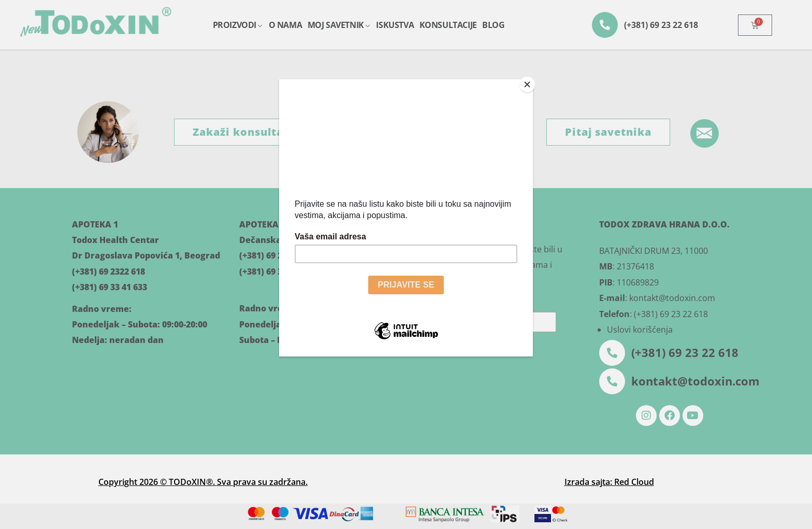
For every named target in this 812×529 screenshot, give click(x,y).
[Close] (530, 82)
